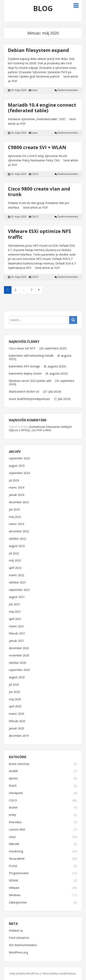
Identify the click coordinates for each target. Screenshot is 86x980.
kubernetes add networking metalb (31, 356)
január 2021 (17, 641)
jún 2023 (14, 510)
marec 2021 (17, 626)
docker (13, 808)
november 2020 (19, 656)
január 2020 (17, 729)
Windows (15, 895)
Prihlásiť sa (16, 931)
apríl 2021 (15, 619)
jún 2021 (14, 604)
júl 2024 (14, 480)
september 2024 (19, 473)
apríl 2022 (15, 568)
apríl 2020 (15, 707)
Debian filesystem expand (38, 50)
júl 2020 (14, 685)
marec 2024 (17, 488)
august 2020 (17, 677)
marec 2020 (17, 714)
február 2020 (17, 721)
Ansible (13, 771)
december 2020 (19, 648)
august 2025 (17, 466)
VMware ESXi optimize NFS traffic (39, 234)
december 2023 (19, 502)
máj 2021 (15, 612)
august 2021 (17, 597)
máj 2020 (15, 699)
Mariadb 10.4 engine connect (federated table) (42, 108)
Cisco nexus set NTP (22, 348)
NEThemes (69, 973)
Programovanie (19, 873)
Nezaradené (17, 859)
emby (12, 815)
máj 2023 (15, 517)
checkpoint (16, 793)
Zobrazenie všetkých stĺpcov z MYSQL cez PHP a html (40, 428)
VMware (14, 888)
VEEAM (13, 881)
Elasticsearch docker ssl (24, 391)
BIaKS (13, 786)
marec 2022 (17, 575)
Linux (34, 90)
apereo (13, 778)
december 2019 (19, 736)
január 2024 (17, 495)
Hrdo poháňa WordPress (25, 973)
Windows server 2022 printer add (30, 381)
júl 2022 (14, 553)
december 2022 (19, 531)
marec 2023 (17, 524)
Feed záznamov (19, 938)
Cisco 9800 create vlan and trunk (39, 192)
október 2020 (17, 663)
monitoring (16, 851)
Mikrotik (14, 844)
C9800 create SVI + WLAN (37, 147)
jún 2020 (14, 692)
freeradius (15, 822)
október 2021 (17, 583)
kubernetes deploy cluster (25, 373)
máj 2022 (15, 561)
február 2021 (17, 634)
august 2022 (17, 546)
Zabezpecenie (18, 903)
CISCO (35, 174)
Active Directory (19, 764)
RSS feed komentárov (23, 945)
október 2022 (17, 539)
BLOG (43, 8)
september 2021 (19, 590)
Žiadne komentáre (68, 90)
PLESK (13, 866)
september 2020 (19, 670)
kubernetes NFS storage (24, 366)
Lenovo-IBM (17, 830)
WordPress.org (18, 953)
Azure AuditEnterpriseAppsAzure (29, 399)
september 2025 (19, 458)
